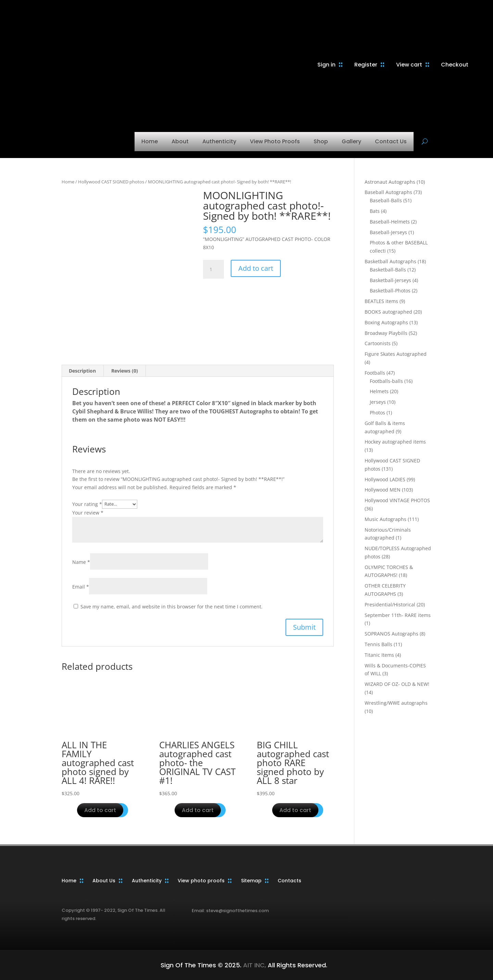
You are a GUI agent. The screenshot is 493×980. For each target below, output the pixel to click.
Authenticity (219, 141)
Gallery (351, 141)
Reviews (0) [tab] (125, 371)
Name (81, 562)
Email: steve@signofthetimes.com (230, 911)
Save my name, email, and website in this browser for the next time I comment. (172, 607)
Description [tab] (82, 371)
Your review (88, 513)
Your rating (87, 504)
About (180, 141)
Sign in (326, 65)
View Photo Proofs (275, 141)
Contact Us (391, 141)
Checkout (455, 65)
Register (366, 65)
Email (81, 587)
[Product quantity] (213, 269)
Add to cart (256, 268)
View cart (409, 65)
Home (150, 141)
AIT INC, (254, 965)
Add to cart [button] (100, 810)
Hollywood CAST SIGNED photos (111, 182)
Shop (321, 141)
